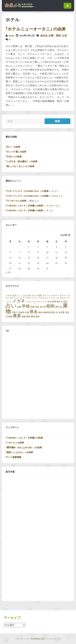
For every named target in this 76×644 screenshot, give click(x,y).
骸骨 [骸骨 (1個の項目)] (38, 317)
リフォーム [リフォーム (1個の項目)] (31, 302)
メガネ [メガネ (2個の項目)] (19, 301)
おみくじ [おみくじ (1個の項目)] (16, 296)
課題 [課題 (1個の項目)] (10, 317)
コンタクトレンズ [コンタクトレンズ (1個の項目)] (14, 298)
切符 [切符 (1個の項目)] (65, 302)
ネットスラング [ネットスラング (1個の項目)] (52, 298)
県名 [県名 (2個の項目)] (34, 312)
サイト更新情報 (13, 457)
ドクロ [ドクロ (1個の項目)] (41, 298)
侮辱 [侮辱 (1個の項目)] (54, 302)
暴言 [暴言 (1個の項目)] (57, 307)
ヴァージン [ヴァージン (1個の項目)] (42, 302)
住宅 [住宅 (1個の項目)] (49, 302)
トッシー (51, 206)
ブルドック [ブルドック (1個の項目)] (65, 298)
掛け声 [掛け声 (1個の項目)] (43, 307)
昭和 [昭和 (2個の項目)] (51, 306)
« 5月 (8, 272)
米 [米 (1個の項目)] (57, 312)
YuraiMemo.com (37, 639)
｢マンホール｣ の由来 (16, 201)
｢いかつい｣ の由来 (15, 443)
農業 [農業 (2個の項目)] (17, 316)
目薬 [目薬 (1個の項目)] (27, 312)
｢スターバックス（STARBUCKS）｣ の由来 (27, 191)
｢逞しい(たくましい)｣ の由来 (20, 166)
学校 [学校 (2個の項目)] (26, 306)
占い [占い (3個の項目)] (11, 306)
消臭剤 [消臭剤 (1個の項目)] (21, 312)
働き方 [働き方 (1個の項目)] (60, 302)
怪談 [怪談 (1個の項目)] (37, 307)
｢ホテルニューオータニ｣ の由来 (36, 29)
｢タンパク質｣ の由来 (16, 152)
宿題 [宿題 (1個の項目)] (33, 307)
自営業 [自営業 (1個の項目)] (62, 312)
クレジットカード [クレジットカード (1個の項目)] (51, 296)
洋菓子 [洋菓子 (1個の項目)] (15, 312)
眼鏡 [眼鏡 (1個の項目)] (40, 312)
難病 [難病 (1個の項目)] (33, 317)
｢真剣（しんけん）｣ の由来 (19, 452)
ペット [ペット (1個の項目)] (9, 302)
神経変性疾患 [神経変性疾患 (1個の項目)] (49, 312)
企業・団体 (55, 36)
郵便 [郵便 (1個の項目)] (28, 317)
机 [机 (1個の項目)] (61, 307)
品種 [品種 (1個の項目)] (19, 307)
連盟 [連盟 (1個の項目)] (24, 317)
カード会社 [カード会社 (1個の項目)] (37, 296)
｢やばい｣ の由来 (14, 157)
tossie (11, 36)
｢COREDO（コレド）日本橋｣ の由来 (24, 206)
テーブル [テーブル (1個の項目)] (27, 298)
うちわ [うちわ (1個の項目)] (9, 296)
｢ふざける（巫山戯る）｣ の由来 (22, 161)
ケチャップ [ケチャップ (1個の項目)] (65, 296)
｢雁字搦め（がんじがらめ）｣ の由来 (24, 447)
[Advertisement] (38, 377)
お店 (64, 36)
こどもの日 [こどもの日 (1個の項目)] (26, 296)
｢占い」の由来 (13, 147)
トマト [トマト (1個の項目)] (34, 298)
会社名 (44, 36)
